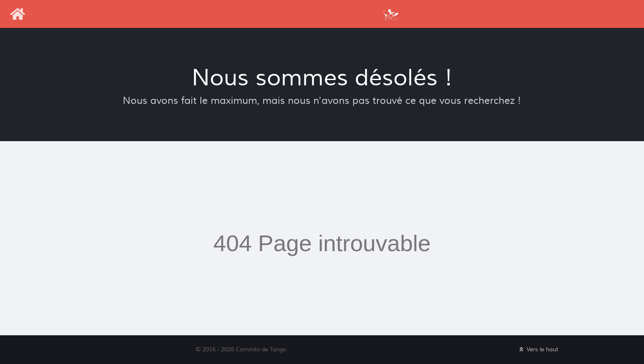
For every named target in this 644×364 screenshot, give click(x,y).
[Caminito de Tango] (391, 14)
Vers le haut (538, 349)
